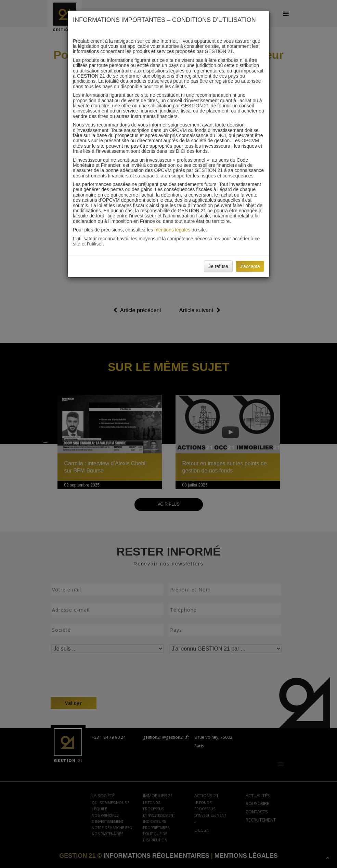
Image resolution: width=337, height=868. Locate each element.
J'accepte (250, 266)
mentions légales (172, 230)
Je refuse (218, 266)
